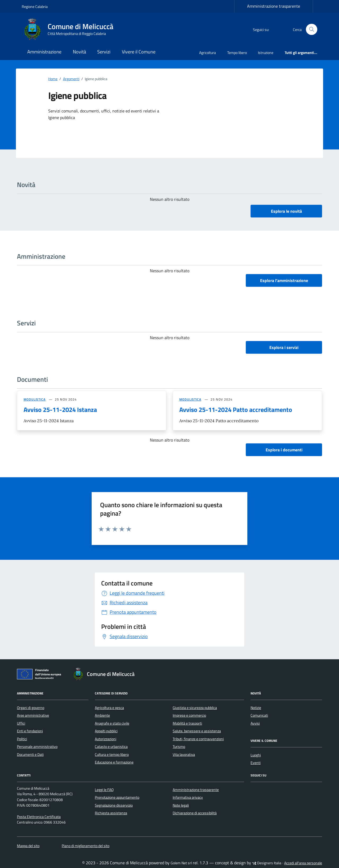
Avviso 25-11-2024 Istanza (60, 410)
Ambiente (102, 715)
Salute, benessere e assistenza (197, 731)
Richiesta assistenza (111, 813)
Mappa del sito (28, 846)
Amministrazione (44, 52)
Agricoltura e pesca (109, 708)
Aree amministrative (33, 715)
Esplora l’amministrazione (284, 280)
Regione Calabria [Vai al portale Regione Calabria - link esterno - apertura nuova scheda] (35, 6)
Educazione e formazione (114, 762)
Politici (22, 739)
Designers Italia (267, 863)
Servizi (104, 52)
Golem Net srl (181, 863)
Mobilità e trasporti (187, 723)
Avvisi (255, 723)
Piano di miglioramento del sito (86, 846)
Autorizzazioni (106, 739)
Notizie (256, 708)
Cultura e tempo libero (112, 755)
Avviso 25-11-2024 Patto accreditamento (236, 410)
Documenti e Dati (30, 755)
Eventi (256, 763)
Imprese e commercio (189, 715)
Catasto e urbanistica (111, 747)
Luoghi (256, 755)
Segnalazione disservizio (114, 805)
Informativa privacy (188, 797)
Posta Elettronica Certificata (39, 817)
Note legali (181, 805)
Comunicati (259, 715)
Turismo (179, 747)
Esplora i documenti (284, 450)
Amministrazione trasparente (274, 6)
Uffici (21, 723)
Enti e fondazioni (30, 731)
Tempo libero (237, 53)
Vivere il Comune (139, 52)
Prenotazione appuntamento (117, 797)
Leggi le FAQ (104, 790)
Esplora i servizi (284, 347)
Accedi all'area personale (303, 863)
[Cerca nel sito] (312, 29)
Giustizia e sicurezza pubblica (195, 708)
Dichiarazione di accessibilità (195, 813)
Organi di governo (31, 708)
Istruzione (266, 53)
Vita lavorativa (184, 755)
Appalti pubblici (106, 731)
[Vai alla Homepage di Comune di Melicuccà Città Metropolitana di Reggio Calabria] (71, 29)
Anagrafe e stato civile (112, 723)
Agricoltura (208, 53)
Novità (79, 52)
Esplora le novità (286, 211)
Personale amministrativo (37, 747)
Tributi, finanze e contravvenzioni (198, 739)
